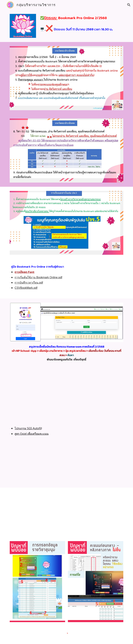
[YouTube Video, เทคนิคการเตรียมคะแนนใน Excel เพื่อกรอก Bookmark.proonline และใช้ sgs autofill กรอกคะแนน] (76, 464)
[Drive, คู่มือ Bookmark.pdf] (96, 512)
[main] (81, 23)
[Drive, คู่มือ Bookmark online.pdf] (37, 512)
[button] (129, 5)
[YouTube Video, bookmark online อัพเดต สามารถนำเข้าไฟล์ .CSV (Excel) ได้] (66, 394)
